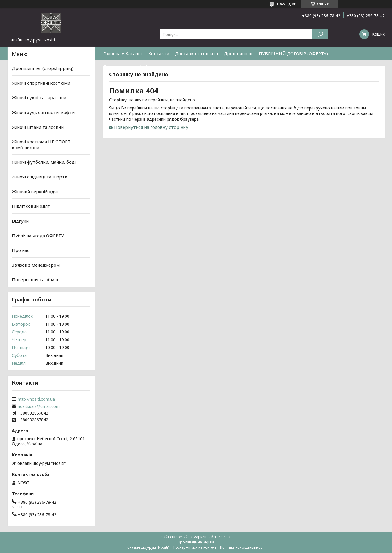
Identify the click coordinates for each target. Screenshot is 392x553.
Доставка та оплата (196, 53)
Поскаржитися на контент (195, 547)
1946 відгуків (288, 4)
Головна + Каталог (123, 53)
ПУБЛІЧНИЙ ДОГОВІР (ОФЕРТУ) (293, 53)
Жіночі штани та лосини (38, 127)
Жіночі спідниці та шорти (40, 177)
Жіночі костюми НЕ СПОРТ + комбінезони (43, 144)
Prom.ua (224, 537)
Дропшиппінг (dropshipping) (43, 68)
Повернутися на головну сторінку (151, 127)
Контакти (159, 53)
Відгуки (20, 221)
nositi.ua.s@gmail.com (39, 406)
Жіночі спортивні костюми (41, 83)
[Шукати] (320, 34)
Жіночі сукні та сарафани (39, 97)
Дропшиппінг (238, 53)
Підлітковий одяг (31, 206)
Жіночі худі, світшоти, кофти (43, 112)
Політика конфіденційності (242, 547)
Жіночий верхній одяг (35, 191)
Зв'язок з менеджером (36, 265)
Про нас (21, 250)
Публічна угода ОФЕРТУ (38, 235)
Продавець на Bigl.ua (196, 542)
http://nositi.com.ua (36, 399)
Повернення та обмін (126, 66)
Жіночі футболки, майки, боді (44, 162)
